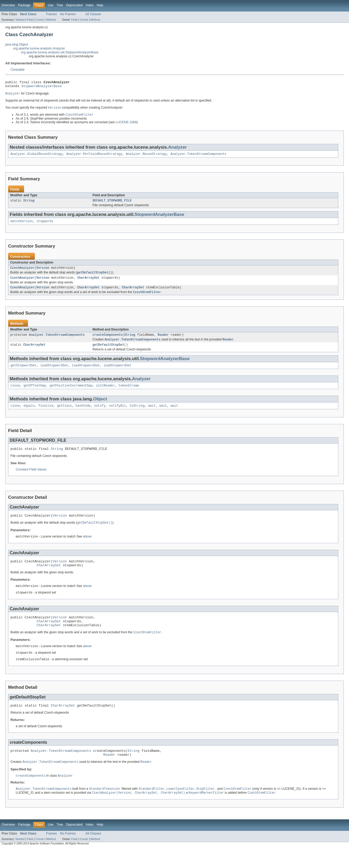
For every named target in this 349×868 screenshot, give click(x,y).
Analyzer (177, 150)
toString (137, 415)
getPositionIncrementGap (71, 394)
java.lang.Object (17, 44)
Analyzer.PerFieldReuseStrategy (94, 157)
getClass (65, 415)
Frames (51, 14)
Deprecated (74, 5)
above (87, 548)
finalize (46, 415)
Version (43, 272)
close (15, 394)
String (29, 204)
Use (51, 5)
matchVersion (22, 225)
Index (90, 5)
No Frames (68, 14)
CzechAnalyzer (22, 272)
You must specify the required (27, 110)
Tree (60, 5)
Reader (163, 341)
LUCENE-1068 (126, 125)
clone (15, 415)
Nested (20, 20)
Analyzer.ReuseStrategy (146, 157)
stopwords (45, 225)
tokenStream (129, 394)
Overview (8, 5)
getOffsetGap (35, 394)
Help (100, 5)
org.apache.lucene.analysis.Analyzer (39, 48)
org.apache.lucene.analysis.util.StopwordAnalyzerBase (60, 52)
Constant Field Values (31, 479)
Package (24, 5)
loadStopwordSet (54, 373)
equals (29, 415)
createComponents (107, 341)
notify (100, 415)
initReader (105, 394)
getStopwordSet (24, 373)
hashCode (83, 415)
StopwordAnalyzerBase (42, 87)
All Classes (93, 14)
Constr (40, 20)
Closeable (18, 70)
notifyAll (118, 415)
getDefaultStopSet (108, 352)
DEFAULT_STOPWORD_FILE (112, 204)
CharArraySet (88, 283)
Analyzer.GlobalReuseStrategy (37, 157)
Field (30, 20)
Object (100, 407)
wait (152, 415)
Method (51, 20)
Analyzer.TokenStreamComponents (198, 157)
